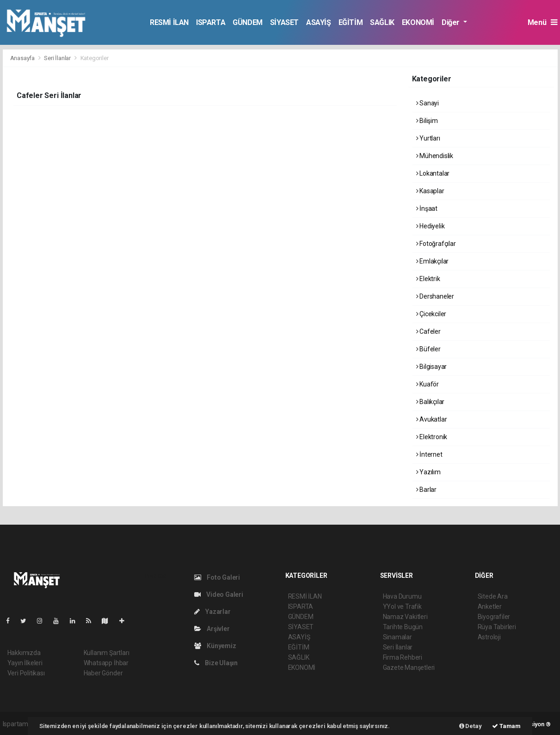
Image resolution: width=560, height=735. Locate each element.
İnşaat (427, 208)
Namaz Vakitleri (405, 617)
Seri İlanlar (57, 58)
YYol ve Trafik (402, 606)
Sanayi (428, 103)
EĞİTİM (351, 22)
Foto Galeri (217, 577)
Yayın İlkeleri (25, 663)
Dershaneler (435, 296)
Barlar (426, 490)
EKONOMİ (418, 22)
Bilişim (427, 121)
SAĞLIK (382, 22)
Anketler (490, 606)
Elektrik (428, 279)
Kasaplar (430, 191)
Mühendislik (435, 156)
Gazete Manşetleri (409, 668)
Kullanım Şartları (107, 653)
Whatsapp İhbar (106, 663)
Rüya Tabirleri (497, 627)
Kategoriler (95, 58)
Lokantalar (433, 173)
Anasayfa (23, 58)
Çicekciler (431, 314)
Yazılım (428, 472)
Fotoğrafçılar (436, 244)
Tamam (506, 726)
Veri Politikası (26, 673)
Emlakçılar (433, 261)
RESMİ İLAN (169, 22)
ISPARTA (211, 22)
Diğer (452, 22)
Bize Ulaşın (216, 663)
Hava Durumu (402, 596)
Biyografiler (494, 617)
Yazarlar (212, 612)
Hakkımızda (24, 653)
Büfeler (428, 349)
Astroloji (489, 637)
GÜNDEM (248, 22)
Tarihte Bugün (403, 627)
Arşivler (212, 629)
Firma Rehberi (403, 657)
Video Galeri (219, 594)
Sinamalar (397, 637)
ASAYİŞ (319, 22)
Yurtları (428, 138)
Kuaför (428, 384)
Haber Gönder (103, 673)
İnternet (429, 454)
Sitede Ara (493, 596)
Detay (471, 726)
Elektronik (432, 437)
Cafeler (428, 331)
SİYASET (284, 22)
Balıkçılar (431, 402)
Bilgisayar (432, 367)
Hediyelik (431, 226)
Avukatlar (432, 419)
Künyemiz (215, 646)
